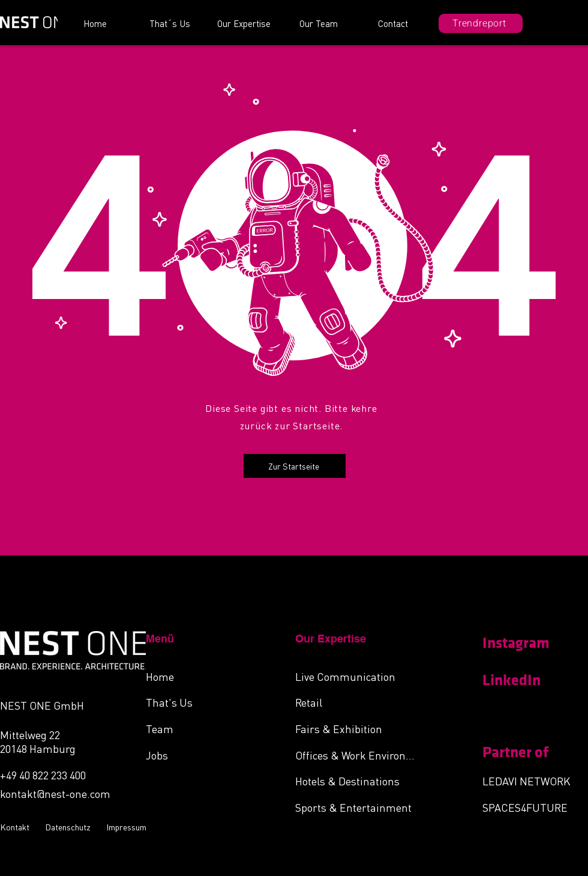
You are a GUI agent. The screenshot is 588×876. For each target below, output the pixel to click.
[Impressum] (128, 827)
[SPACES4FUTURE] (535, 807)
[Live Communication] (359, 676)
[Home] (209, 676)
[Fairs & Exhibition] (359, 728)
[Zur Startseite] (295, 466)
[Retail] (359, 702)
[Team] (209, 728)
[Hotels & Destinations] (359, 781)
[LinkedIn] (525, 680)
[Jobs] (209, 755)
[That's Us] (209, 702)
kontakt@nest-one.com (55, 793)
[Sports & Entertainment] (359, 807)
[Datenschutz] (70, 827)
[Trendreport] (481, 23)
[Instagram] (525, 643)
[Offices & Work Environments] (359, 755)
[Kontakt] (16, 827)
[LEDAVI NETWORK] (535, 781)
